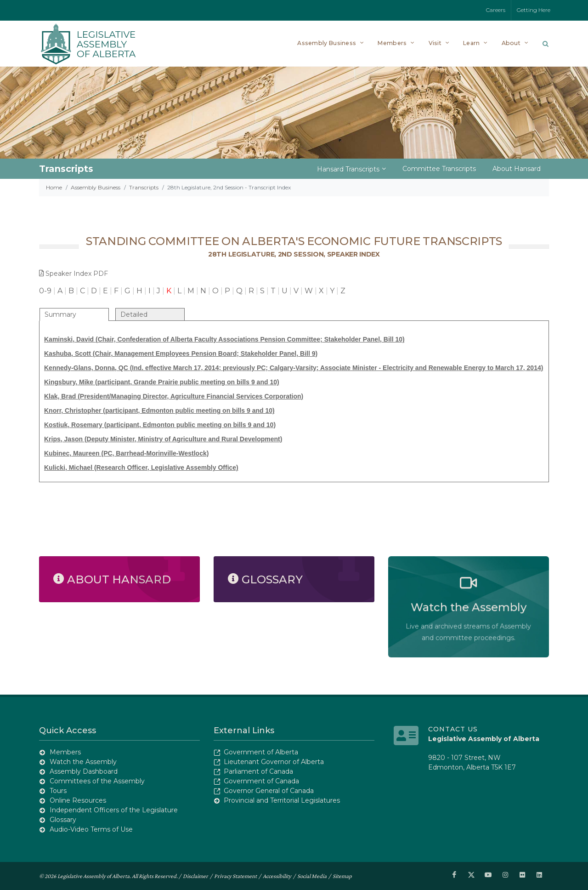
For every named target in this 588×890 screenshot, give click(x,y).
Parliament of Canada (258, 771)
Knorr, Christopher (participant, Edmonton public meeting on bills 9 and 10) (159, 411)
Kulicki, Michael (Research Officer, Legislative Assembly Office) (141, 468)
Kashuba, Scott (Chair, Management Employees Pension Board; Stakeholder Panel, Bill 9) (181, 354)
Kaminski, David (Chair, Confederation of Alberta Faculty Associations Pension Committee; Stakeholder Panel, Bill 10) (224, 339)
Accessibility (277, 876)
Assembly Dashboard (84, 771)
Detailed (134, 314)
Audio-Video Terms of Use (91, 829)
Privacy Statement (235, 876)
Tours (58, 791)
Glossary (63, 820)
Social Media (312, 876)
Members (65, 752)
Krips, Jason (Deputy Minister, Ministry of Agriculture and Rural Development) (163, 439)
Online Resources (78, 800)
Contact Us (453, 729)
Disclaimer (195, 876)
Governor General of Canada (269, 791)
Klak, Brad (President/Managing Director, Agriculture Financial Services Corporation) (174, 396)
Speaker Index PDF (73, 274)
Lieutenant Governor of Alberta (274, 762)
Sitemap (342, 876)
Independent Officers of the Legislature (114, 810)
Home (54, 187)
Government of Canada (261, 781)
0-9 (45, 291)
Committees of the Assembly (97, 781)
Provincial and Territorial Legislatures (282, 800)
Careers (496, 10)
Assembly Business (96, 187)
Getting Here (534, 10)
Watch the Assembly (83, 762)
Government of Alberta (261, 752)
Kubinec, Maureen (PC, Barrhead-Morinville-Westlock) (126, 453)
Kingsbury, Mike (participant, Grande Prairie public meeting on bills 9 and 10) (162, 382)
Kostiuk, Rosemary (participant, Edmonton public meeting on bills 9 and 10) (160, 425)
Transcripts (144, 187)
